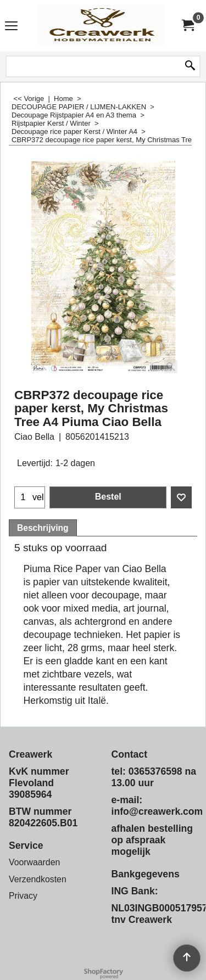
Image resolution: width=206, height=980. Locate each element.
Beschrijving (43, 528)
